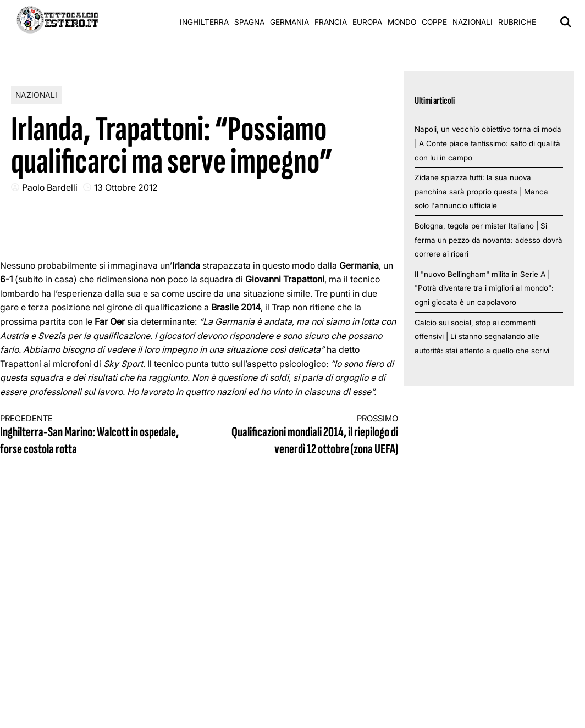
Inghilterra (204, 22)
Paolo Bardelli (50, 187)
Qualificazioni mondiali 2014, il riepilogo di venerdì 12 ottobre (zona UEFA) (308, 436)
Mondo (402, 22)
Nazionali (473, 22)
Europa (367, 22)
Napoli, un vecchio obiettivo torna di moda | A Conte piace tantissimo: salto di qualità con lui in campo (488, 143)
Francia (331, 22)
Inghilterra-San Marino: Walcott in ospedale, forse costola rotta (90, 436)
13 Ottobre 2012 (126, 187)
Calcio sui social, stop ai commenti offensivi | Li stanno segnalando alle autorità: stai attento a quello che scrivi (482, 337)
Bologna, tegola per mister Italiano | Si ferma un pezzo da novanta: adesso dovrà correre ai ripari (489, 240)
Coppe (434, 22)
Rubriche (517, 22)
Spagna (249, 22)
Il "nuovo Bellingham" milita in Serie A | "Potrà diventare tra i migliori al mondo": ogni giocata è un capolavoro (484, 288)
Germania (289, 22)
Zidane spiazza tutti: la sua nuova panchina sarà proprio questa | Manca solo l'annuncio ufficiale (481, 191)
